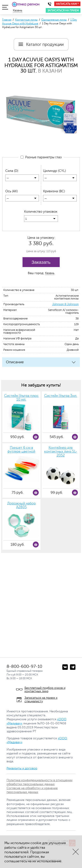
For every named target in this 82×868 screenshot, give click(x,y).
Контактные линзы (26, 20)
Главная (7, 20)
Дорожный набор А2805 (21, 505)
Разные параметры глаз (41, 157)
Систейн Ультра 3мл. (61, 396)
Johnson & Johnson (65, 304)
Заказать (41, 262)
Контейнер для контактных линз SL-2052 (61, 452)
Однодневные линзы (54, 20)
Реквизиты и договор (22, 768)
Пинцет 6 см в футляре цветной (21, 450)
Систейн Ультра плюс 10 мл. (21, 398)
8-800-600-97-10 (24, 666)
